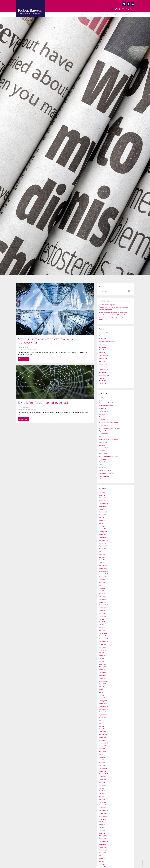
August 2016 (102, 819)
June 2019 (102, 723)
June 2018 (102, 757)
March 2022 (102, 630)
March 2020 (102, 698)
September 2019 (104, 715)
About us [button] (61, 15)
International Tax (104, 442)
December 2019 (103, 706)
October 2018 (103, 746)
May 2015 (102, 861)
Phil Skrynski (103, 372)
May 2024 (102, 557)
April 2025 (102, 526)
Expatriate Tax (103, 431)
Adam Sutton (103, 336)
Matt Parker (102, 361)
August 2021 (102, 650)
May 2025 (102, 523)
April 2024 (102, 560)
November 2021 (103, 642)
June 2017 (102, 791)
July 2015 (102, 856)
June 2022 (102, 622)
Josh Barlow (102, 353)
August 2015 (102, 853)
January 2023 (103, 602)
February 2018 (103, 768)
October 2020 (103, 678)
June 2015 (102, 859)
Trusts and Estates (104, 476)
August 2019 (102, 718)
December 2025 (103, 504)
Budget (101, 400)
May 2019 (102, 726)
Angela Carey (103, 344)
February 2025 (103, 532)
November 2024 (103, 540)
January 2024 (103, 568)
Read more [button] (23, 359)
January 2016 (103, 839)
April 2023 (102, 594)
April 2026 (102, 492)
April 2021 (102, 661)
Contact (118, 15)
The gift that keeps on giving (107, 305)
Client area (130, 15)
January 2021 (103, 670)
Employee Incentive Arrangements (108, 423)
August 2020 (102, 684)
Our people (86, 15)
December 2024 (103, 537)
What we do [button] (73, 15)
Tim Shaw (102, 378)
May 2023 (102, 591)
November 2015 (103, 844)
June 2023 (102, 588)
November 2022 (103, 608)
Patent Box (102, 451)
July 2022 (102, 619)
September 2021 (104, 647)
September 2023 (104, 580)
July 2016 (102, 822)
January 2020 (103, 704)
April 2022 (102, 628)
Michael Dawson (104, 364)
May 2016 (102, 828)
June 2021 (102, 656)
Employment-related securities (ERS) (109, 428)
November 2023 (103, 574)
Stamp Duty (102, 468)
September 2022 (104, 613)
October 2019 (103, 712)
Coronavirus (102, 417)
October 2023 (103, 577)
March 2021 (102, 664)
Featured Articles (104, 434)
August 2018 (102, 751)
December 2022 (103, 605)
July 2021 (102, 653)
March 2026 (102, 495)
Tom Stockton (103, 384)
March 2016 (102, 833)
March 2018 (102, 766)
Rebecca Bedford (104, 375)
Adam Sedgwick (103, 333)
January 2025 (103, 535)
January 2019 (103, 737)
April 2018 (102, 763)
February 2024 (103, 566)
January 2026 (103, 501)
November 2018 (103, 743)
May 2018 (102, 760)
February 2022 (103, 633)
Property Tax (102, 462)
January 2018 (103, 771)
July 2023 (102, 585)
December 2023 (103, 571)
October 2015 (103, 847)
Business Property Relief (106, 406)
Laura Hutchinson (104, 356)
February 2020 (103, 701)
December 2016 (103, 808)
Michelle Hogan (103, 370)
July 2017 (102, 788)
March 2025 (102, 529)
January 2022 (103, 636)
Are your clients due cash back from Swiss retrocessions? (45, 341)
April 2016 (102, 830)
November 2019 (103, 709)
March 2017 (102, 799)
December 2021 (103, 639)
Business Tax (103, 408)
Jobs (96, 15)
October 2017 (103, 780)
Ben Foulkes (102, 347)
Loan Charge (103, 445)
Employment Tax (104, 425)
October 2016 (103, 813)
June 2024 (102, 554)
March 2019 (102, 732)
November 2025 (103, 506)
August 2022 (102, 616)
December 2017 (103, 774)
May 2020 (102, 692)
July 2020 (102, 687)
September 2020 (104, 681)
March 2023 (102, 597)
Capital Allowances (104, 411)
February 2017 (103, 802)
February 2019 (103, 735)
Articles (25, 349)
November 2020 (103, 675)
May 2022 (102, 625)
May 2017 (102, 794)
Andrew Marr (33, 349)
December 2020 (103, 673)
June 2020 (102, 690)
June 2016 (102, 825)
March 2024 (102, 563)
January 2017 (103, 805)
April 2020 (102, 695)
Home (51, 15)
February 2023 (103, 599)
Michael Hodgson (104, 367)
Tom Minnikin (103, 381)
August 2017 (102, 785)
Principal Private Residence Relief (108, 456)
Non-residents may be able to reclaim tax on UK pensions (115, 315)
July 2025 (102, 518)
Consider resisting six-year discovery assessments (113, 312)
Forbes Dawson (103, 350)
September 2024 (104, 546)
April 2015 (102, 864)
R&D (100, 465)
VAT (100, 479)
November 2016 (103, 811)
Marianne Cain (103, 358)
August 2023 (102, 583)
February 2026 (103, 498)
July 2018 (102, 754)
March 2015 (102, 867)
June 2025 (102, 521)
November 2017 (103, 777)
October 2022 (103, 611)
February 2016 (103, 836)
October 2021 (103, 644)
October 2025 (103, 509)
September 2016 (104, 816)
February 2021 (103, 667)
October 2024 (103, 543)
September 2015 (104, 850)
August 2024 (102, 549)
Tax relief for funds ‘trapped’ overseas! (43, 402)
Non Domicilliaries (104, 448)
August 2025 (102, 515)
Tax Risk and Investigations (107, 473)
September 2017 (104, 782)
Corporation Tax (103, 420)
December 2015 (103, 842)
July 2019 (102, 721)
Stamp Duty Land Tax (105, 470)
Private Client (103, 459)
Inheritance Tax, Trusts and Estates (109, 440)
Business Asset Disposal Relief (108, 403)
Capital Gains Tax (104, 414)
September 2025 (104, 512)
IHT (100, 437)
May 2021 (102, 659)
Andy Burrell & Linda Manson (107, 342)
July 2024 (102, 551)
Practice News (103, 454)
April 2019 (102, 729)
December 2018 (103, 740)
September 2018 (104, 749)
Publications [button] (107, 15)
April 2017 (102, 796)
